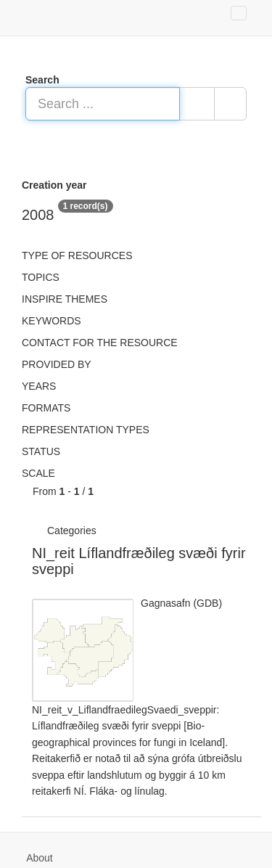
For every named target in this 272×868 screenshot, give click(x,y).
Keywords (51, 321)
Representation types (86, 430)
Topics (41, 277)
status (41, 451)
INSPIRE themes (65, 299)
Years (39, 386)
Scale (38, 473)
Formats (46, 408)
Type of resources (77, 255)
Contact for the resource (100, 343)
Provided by (57, 364)
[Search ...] (103, 104)
